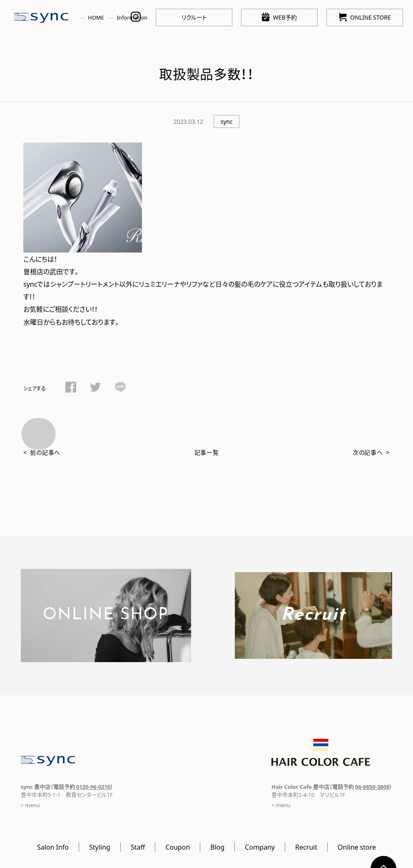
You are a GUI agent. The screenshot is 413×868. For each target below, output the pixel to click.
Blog (217, 847)
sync (227, 121)
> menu (30, 805)
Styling (100, 847)
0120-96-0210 (93, 787)
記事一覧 (207, 452)
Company (260, 847)
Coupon (178, 847)
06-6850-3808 (372, 787)
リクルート (194, 17)
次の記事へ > (371, 452)
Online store (357, 847)
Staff (138, 847)
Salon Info (53, 847)
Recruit (306, 847)
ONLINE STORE (365, 17)
